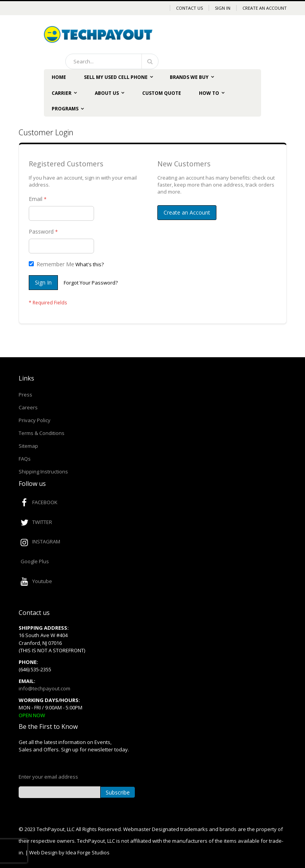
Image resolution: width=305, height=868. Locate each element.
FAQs (25, 459)
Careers (28, 407)
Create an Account (265, 8)
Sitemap (28, 446)
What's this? (90, 264)
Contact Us (189, 8)
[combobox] (112, 61)
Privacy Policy (35, 420)
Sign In (223, 8)
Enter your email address (48, 777)
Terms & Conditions (42, 433)
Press (25, 395)
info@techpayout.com (44, 688)
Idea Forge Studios (88, 852)
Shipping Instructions (43, 472)
